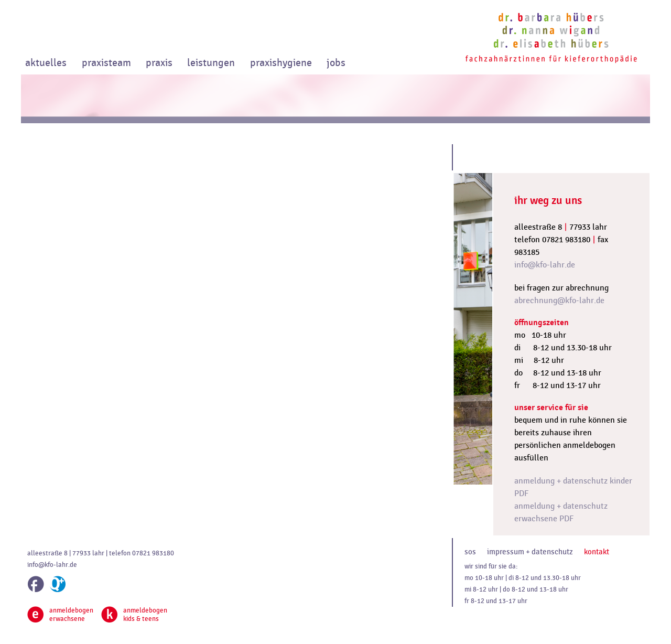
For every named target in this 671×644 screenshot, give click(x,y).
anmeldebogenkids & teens (134, 615)
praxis (159, 63)
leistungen (211, 63)
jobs (336, 63)
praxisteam (106, 63)
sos (470, 552)
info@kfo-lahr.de (545, 265)
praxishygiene (281, 63)
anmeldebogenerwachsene (60, 615)
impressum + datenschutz (530, 552)
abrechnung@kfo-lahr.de (559, 300)
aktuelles (46, 63)
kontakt (597, 552)
